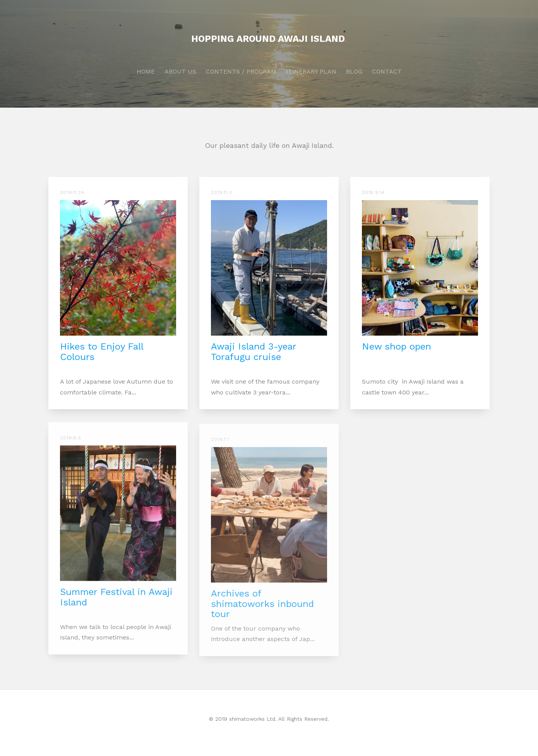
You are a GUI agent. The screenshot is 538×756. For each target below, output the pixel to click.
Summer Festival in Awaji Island (116, 600)
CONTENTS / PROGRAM (241, 71)
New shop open (397, 346)
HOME (146, 71)
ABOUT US (180, 71)
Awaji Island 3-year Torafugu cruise (254, 351)
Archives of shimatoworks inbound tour (262, 609)
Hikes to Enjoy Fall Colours (102, 351)
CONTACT (387, 71)
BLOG (354, 71)
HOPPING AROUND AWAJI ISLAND (269, 39)
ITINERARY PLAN (311, 71)
